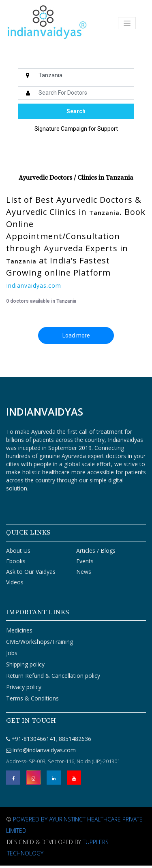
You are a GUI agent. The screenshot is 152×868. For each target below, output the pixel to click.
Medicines (19, 630)
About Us (18, 551)
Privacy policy (24, 687)
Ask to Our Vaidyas (31, 572)
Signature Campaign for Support (76, 129)
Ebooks (16, 561)
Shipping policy (25, 664)
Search (76, 111)
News (84, 572)
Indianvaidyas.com (34, 285)
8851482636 (74, 739)
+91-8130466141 (34, 739)
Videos (15, 582)
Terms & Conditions (32, 698)
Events (85, 561)
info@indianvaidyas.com (44, 750)
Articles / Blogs (96, 551)
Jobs (12, 653)
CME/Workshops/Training (40, 642)
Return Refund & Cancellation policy (53, 676)
